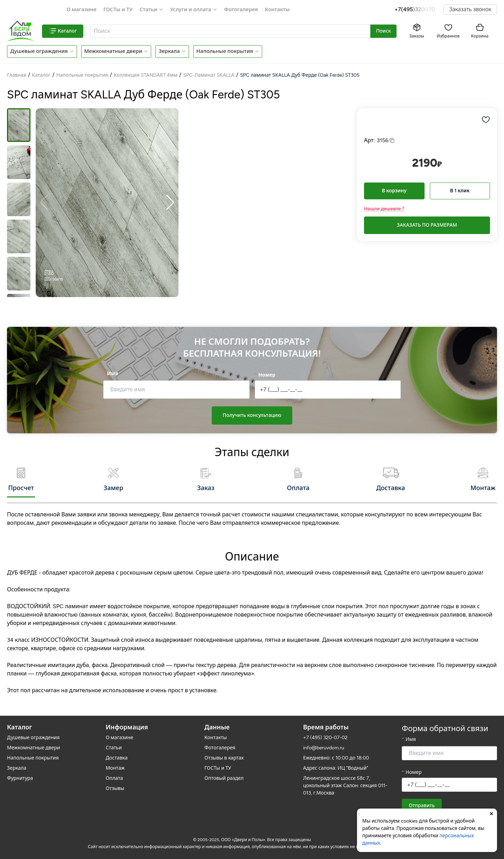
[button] (151, 10)
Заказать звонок (470, 9)
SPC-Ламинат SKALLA (209, 75)
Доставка (117, 752)
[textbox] (230, 31)
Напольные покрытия (225, 51)
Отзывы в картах (224, 752)
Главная (17, 75)
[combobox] (231, 31)
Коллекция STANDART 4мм (146, 75)
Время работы (326, 721)
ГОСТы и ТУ (118, 9)
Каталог (41, 75)
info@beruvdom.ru (324, 742)
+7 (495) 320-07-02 (325, 732)
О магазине (82, 9)
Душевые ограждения (39, 51)
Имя (113, 374)
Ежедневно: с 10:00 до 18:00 (336, 752)
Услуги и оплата (191, 9)
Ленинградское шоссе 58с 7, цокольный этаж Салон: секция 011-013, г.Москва (345, 780)
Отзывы (115, 782)
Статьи (148, 9)
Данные (217, 721)
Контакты (277, 9)
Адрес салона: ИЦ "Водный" (336, 762)
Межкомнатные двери (113, 51)
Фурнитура (20, 772)
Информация (127, 721)
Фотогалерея (241, 9)
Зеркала (169, 51)
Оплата (114, 772)
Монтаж (115, 762)
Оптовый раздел (224, 772)
